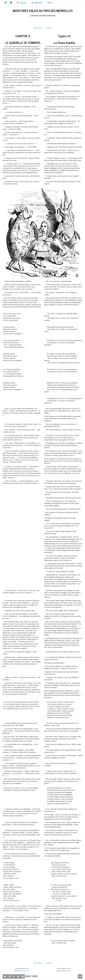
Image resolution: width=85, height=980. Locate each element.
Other (50, 3)
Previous (38, 28)
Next (48, 28)
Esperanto (38, 3)
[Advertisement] (42, 20)
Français (22, 3)
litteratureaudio (25, 971)
